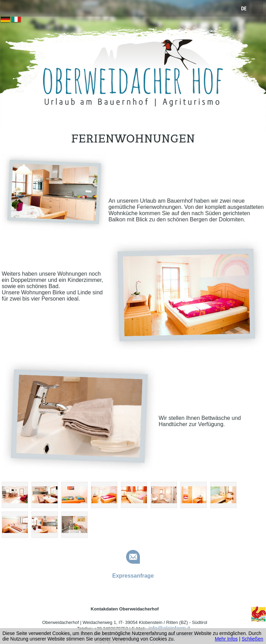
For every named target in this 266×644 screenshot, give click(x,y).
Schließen (252, 639)
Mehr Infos (226, 639)
